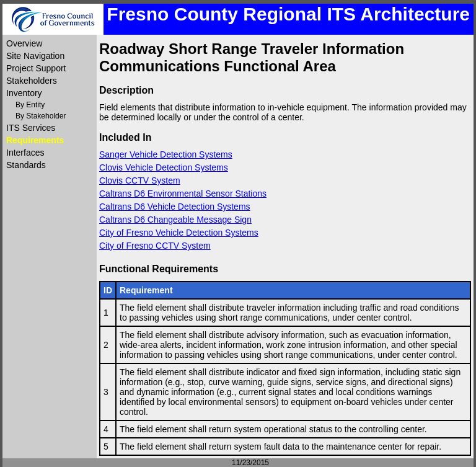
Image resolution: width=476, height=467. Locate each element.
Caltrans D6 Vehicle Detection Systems (175, 207)
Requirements (35, 140)
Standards (26, 165)
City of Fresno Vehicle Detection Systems (179, 233)
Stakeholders (32, 81)
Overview (24, 43)
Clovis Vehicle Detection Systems (164, 167)
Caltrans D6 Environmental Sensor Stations (183, 193)
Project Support (36, 68)
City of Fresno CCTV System (155, 246)
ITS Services (31, 128)
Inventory (24, 93)
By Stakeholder (41, 116)
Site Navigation (35, 56)
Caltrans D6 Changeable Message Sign (175, 220)
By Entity (30, 105)
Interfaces (25, 153)
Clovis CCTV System (140, 180)
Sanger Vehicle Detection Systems (166, 154)
